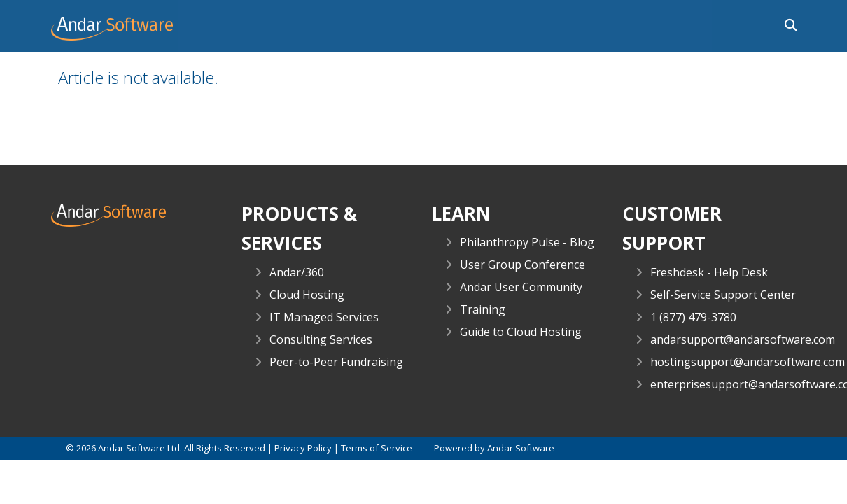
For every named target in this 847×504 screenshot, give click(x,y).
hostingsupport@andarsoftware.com (748, 362)
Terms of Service (377, 448)
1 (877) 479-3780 (693, 317)
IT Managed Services (324, 317)
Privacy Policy (303, 448)
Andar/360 (297, 272)
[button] (786, 23)
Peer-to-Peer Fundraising (336, 362)
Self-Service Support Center (723, 295)
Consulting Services (321, 339)
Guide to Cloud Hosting (521, 332)
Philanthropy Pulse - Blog (527, 242)
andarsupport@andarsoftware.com (743, 339)
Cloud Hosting (307, 295)
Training (483, 309)
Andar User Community (521, 287)
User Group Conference (523, 265)
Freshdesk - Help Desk (709, 272)
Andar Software (521, 448)
